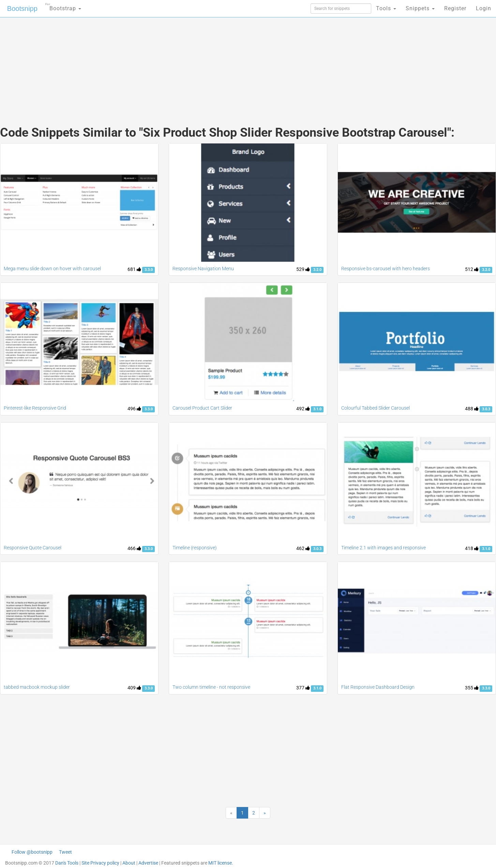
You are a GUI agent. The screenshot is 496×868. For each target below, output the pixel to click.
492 (303, 409)
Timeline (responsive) (195, 548)
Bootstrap (63, 6)
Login (484, 8)
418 (472, 548)
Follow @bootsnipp (32, 852)
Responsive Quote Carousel (33, 548)
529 (303, 269)
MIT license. (221, 863)
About (129, 863)
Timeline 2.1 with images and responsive (384, 548)
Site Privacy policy (100, 863)
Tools (386, 8)
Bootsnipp (22, 9)
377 (303, 688)
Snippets (420, 8)
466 (134, 548)
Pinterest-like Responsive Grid (35, 408)
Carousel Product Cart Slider (202, 408)
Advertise (148, 863)
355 (472, 688)
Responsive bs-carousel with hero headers (386, 269)
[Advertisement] (197, 65)
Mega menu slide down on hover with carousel (52, 269)
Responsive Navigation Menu (203, 269)
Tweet (65, 852)
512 (472, 269)
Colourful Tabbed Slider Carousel (375, 408)
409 (134, 688)
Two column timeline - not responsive (211, 687)
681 (134, 269)
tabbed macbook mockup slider (37, 687)
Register (455, 8)
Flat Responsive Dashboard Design (378, 687)
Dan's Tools (67, 863)
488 (472, 409)
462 (303, 548)
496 (134, 409)
